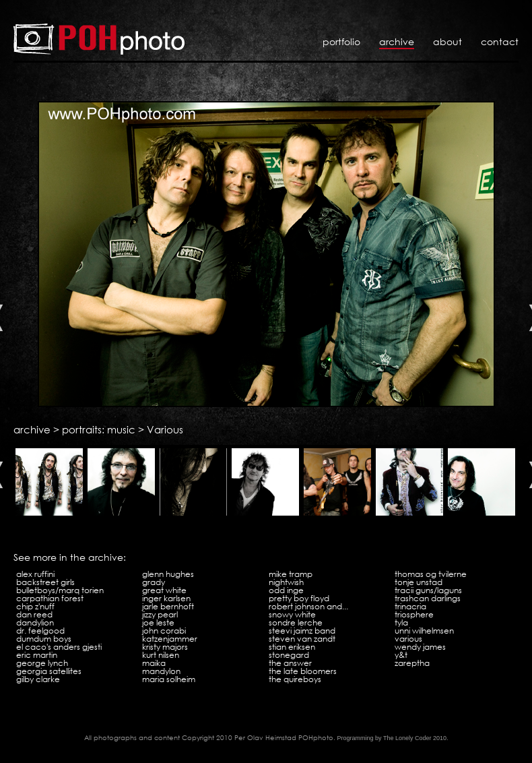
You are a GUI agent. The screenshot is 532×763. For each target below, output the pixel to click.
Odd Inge (286, 590)
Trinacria (410, 606)
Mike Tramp (291, 574)
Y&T (401, 655)
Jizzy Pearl (160, 614)
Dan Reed (34, 614)
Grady (154, 582)
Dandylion (35, 622)
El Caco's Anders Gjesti (59, 647)
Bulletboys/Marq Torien (60, 590)
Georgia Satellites (49, 671)
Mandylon (161, 671)
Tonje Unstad (419, 582)
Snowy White (292, 614)
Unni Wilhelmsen (424, 631)
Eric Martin (37, 655)
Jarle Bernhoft (168, 606)
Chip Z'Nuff (35, 606)
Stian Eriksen (292, 647)
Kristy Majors (165, 647)
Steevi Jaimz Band (302, 631)
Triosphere (414, 614)
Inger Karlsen (166, 598)
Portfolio (341, 41)
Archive (397, 41)
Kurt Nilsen (161, 655)
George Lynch (42, 663)
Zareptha (412, 663)
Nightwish (286, 582)
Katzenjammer (170, 639)
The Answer (290, 663)
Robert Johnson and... (308, 606)
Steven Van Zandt (302, 639)
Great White (164, 590)
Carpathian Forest (50, 598)
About (447, 41)
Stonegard (289, 655)
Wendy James (420, 647)
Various (165, 429)
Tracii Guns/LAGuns (428, 590)
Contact (500, 41)
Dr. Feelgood (40, 631)
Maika (154, 663)
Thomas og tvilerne (431, 574)
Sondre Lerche (296, 622)
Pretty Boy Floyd (299, 598)
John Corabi (164, 631)
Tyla (401, 622)
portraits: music (99, 429)
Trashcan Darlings (428, 598)
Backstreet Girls (45, 582)
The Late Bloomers (303, 671)
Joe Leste (158, 622)
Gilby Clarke (38, 679)
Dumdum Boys (44, 639)
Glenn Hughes (168, 574)
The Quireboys (295, 679)
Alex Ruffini (35, 574)
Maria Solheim (169, 679)
